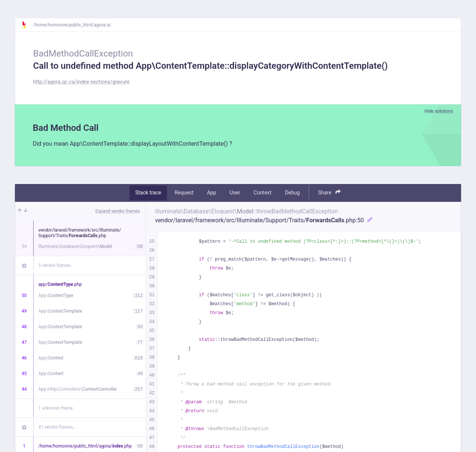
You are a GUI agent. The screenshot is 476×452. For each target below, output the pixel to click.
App (211, 193)
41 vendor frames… (57, 427)
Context (263, 193)
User (235, 193)
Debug (292, 193)
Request (184, 193)
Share (329, 193)
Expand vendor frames (118, 211)
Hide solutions (439, 111)
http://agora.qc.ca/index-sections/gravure (81, 82)
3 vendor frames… (56, 265)
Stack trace (148, 193)
